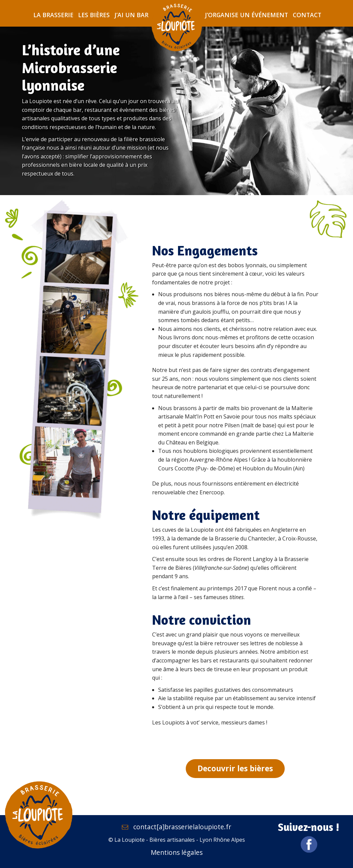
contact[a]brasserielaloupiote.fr (176, 827)
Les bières (94, 15)
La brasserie (53, 15)
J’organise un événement (246, 15)
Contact (307, 15)
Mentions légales (177, 852)
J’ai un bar (131, 15)
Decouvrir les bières (235, 768)
